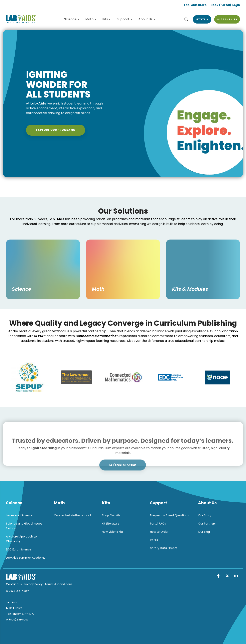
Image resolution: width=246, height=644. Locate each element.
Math (91, 19)
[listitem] (123, 323)
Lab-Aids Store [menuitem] (195, 5)
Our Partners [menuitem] (207, 524)
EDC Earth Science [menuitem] (19, 549)
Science (72, 19)
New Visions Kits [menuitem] (113, 532)
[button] (219, 576)
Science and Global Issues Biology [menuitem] (24, 526)
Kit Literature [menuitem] (111, 524)
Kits (107, 19)
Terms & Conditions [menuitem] (58, 584)
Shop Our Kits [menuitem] (111, 515)
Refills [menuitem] (154, 540)
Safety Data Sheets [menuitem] (164, 548)
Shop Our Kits (227, 19)
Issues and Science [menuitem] (19, 515)
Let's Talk (202, 19)
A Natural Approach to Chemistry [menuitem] (22, 539)
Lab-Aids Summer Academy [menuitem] (26, 558)
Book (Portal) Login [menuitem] (225, 5)
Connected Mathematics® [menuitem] (73, 515)
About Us (147, 19)
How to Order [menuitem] (159, 532)
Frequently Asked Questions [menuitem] (169, 515)
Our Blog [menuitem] (204, 532)
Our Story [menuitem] (205, 515)
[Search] (186, 19)
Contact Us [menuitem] (14, 584)
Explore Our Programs (56, 130)
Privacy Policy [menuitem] (33, 584)
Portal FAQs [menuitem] (158, 524)
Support (124, 19)
